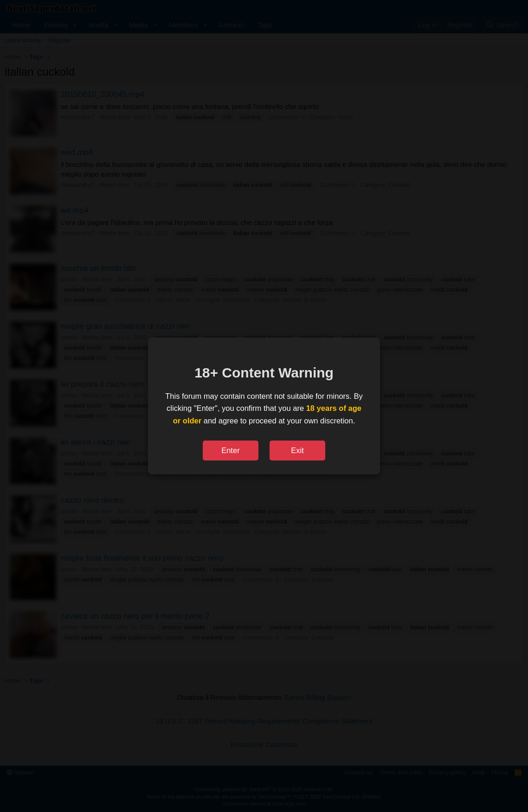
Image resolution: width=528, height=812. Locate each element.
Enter (230, 450)
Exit (297, 450)
